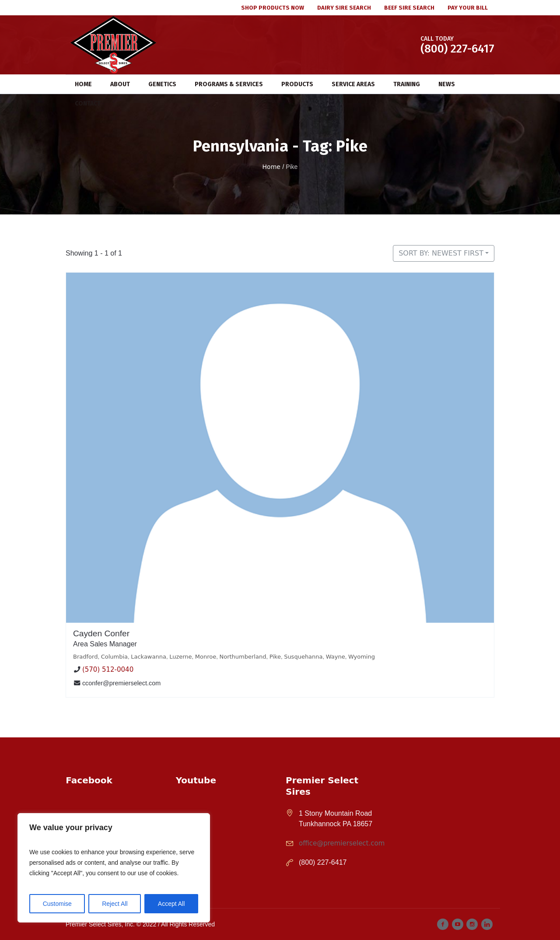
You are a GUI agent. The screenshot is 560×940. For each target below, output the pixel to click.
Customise (57, 904)
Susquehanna (303, 657)
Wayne (336, 657)
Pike (275, 657)
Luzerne (180, 657)
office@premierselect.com (342, 843)
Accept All (171, 904)
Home (271, 167)
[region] (114, 868)
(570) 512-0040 (108, 670)
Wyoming (362, 657)
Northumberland (243, 657)
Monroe (206, 657)
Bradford (85, 657)
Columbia (114, 657)
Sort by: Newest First (441, 253)
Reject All (115, 904)
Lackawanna (149, 657)
